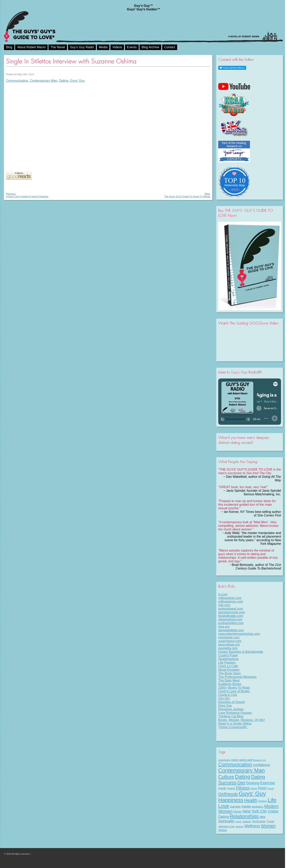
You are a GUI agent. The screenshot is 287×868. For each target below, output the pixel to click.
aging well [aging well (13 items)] (246, 760)
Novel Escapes (229, 670)
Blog (9, 47)
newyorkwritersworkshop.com (239, 634)
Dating (64, 81)
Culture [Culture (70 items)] (226, 777)
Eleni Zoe (225, 706)
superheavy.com (230, 641)
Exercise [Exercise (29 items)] (267, 783)
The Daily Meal (229, 680)
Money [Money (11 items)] (238, 812)
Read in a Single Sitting (235, 724)
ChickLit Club (228, 695)
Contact (170, 47)
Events (132, 47)
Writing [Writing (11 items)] (223, 830)
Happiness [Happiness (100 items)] (231, 800)
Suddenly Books (230, 684)
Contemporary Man (44, 81)
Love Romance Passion (235, 713)
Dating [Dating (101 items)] (242, 777)
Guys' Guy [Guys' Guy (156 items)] (252, 794)
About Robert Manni (31, 47)
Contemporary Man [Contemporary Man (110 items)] (241, 770)
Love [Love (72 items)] (224, 806)
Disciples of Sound (231, 702)
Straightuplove (228, 659)
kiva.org (224, 627)
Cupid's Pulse (228, 655)
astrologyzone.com (232, 612)
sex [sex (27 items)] (262, 817)
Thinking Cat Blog (231, 716)
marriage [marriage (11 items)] (235, 807)
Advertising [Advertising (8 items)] (224, 760)
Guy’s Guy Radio (82, 47)
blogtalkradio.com (231, 616)
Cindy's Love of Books (234, 691)
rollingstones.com (231, 601)
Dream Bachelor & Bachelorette (241, 652)
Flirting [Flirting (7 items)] (254, 788)
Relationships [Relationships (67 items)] (244, 816)
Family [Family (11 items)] (222, 788)
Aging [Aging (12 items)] (235, 760)
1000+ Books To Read (234, 688)
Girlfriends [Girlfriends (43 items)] (228, 794)
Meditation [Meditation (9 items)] (258, 807)
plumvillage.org (229, 645)
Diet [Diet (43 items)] (241, 783)
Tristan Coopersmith (233, 727)
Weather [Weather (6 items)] (240, 827)
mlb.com (224, 605)
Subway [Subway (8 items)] (247, 822)
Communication (17, 81)
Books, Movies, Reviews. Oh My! (242, 720)
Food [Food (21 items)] (262, 788)
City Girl (224, 698)
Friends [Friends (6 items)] (270, 788)
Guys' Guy (77, 81)
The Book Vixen (230, 673)
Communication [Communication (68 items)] (235, 764)
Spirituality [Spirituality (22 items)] (226, 821)
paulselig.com (228, 648)
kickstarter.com (229, 637)
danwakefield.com (231, 630)
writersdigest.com (231, 609)
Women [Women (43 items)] (268, 826)
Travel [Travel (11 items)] (270, 821)
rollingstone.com (230, 598)
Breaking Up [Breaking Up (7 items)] (259, 760)
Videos (117, 47)
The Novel (58, 47)
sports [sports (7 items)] (238, 822)
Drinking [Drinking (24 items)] (253, 783)
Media (103, 47)
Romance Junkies (231, 709)
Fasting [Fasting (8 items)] (231, 788)
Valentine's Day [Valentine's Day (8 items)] (226, 827)
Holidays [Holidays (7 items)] (262, 801)
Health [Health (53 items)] (251, 800)
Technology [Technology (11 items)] (259, 821)
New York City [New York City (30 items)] (255, 811)
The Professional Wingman (237, 677)
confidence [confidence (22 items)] (261, 765)
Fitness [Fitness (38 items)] (243, 788)
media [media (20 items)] (246, 806)
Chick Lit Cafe (228, 666)
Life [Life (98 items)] (272, 800)
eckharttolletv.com (231, 623)
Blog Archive (150, 47)
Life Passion (227, 663)
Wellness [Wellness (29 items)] (252, 826)
